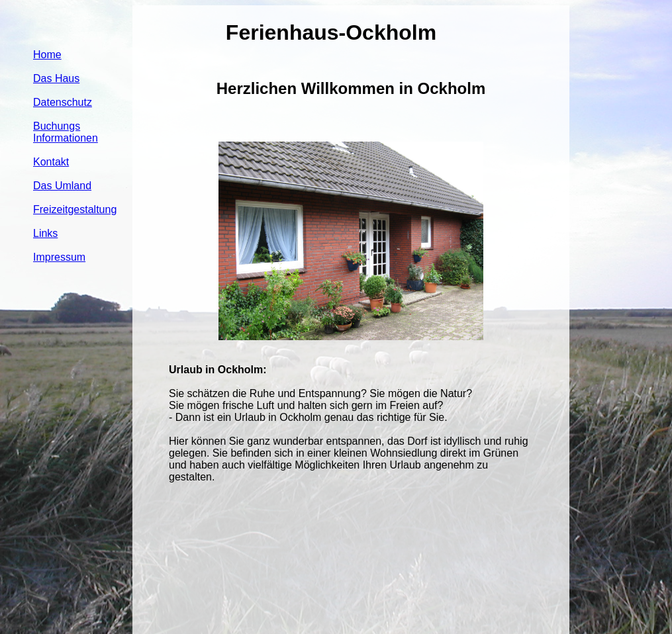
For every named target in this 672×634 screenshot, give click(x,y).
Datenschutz (63, 102)
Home (47, 55)
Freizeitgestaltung (75, 209)
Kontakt (51, 162)
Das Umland (62, 186)
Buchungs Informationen (66, 132)
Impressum (59, 257)
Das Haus (56, 78)
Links (45, 233)
